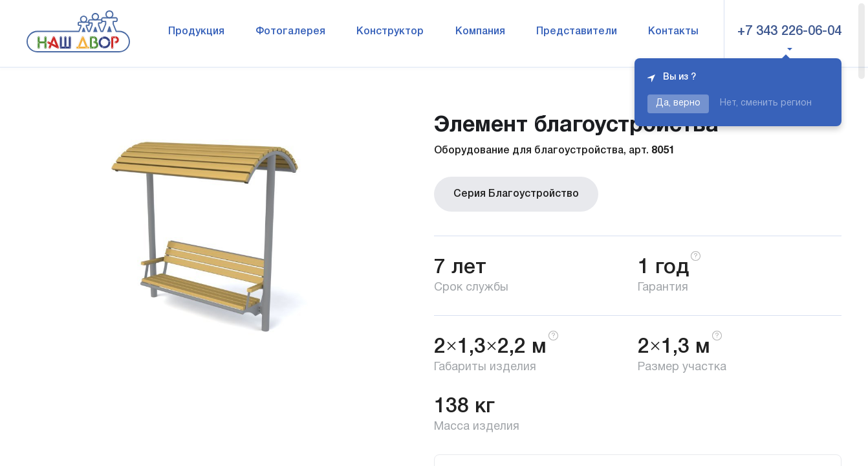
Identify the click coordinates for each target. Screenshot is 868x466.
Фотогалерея (290, 32)
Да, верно (678, 103)
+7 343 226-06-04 (789, 32)
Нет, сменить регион (766, 103)
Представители (577, 32)
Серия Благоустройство (516, 194)
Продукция (196, 32)
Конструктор (390, 32)
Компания (480, 32)
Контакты (673, 32)
